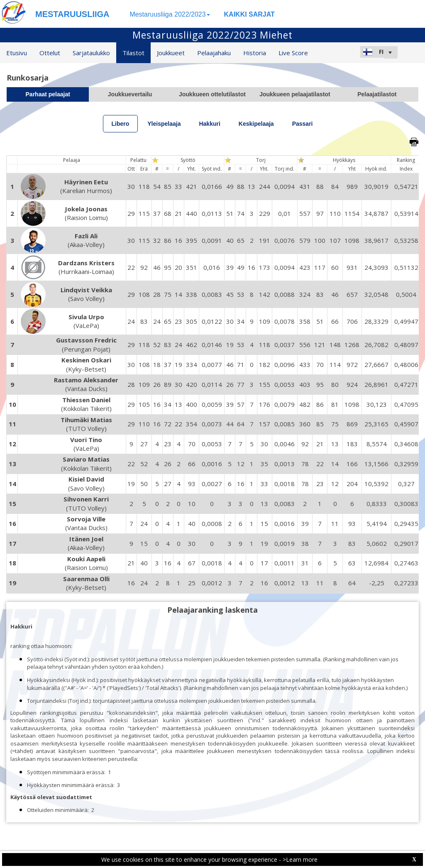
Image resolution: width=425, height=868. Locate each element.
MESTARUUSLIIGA (72, 14)
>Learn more (300, 859)
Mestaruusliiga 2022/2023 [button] (170, 14)
